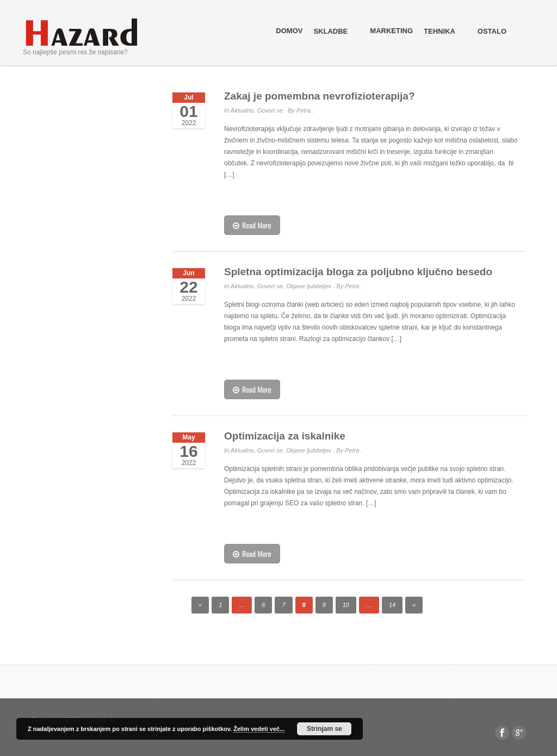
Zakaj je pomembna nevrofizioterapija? (320, 96)
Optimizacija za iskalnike (285, 436)
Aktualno (242, 110)
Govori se (270, 110)
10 (346, 605)
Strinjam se (324, 729)
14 (392, 605)
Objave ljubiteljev (309, 286)
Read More (252, 225)
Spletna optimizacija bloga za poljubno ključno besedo (358, 272)
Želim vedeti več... (259, 729)
